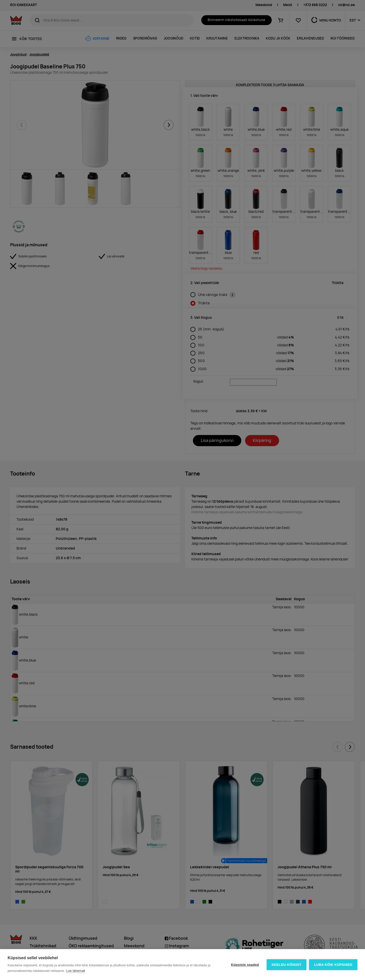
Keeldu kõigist (287, 965)
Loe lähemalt (76, 971)
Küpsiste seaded (245, 965)
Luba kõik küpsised (333, 965)
